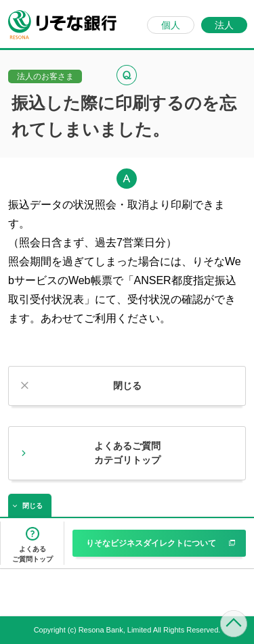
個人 (171, 25)
